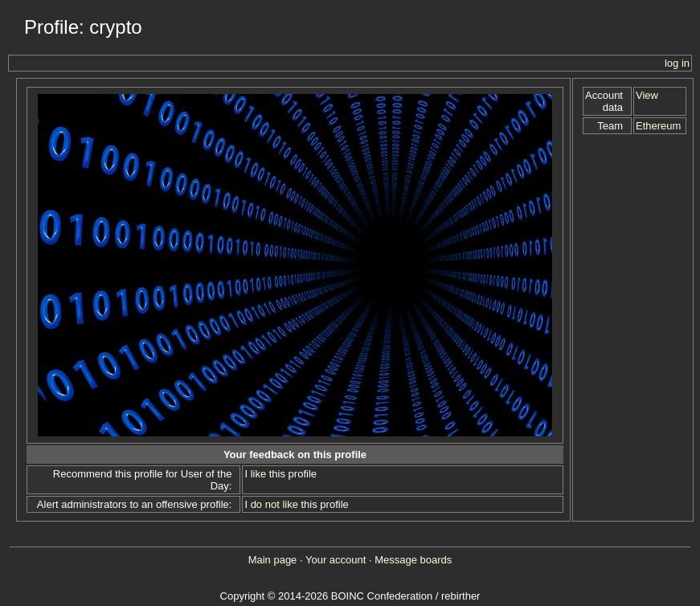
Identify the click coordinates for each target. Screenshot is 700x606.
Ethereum (658, 126)
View (647, 95)
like (259, 474)
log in (677, 63)
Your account (336, 560)
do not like (274, 504)
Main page (273, 560)
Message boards (413, 560)
